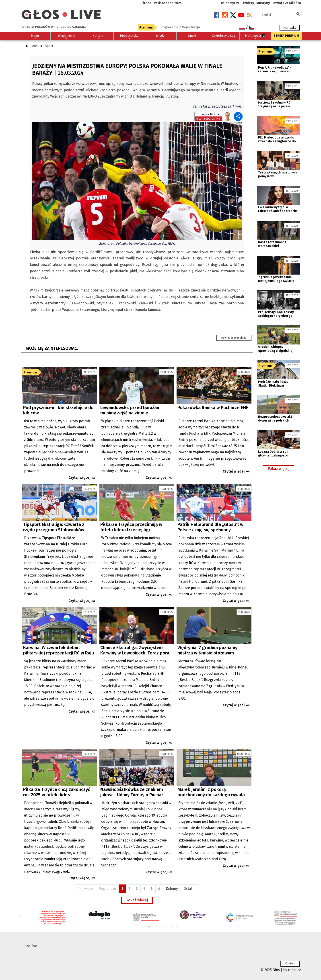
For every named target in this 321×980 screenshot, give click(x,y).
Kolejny (172, 889)
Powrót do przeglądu (234, 338)
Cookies (290, 964)
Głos (34, 46)
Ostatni (189, 889)
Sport (49, 46)
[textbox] (277, 15)
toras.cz (294, 970)
